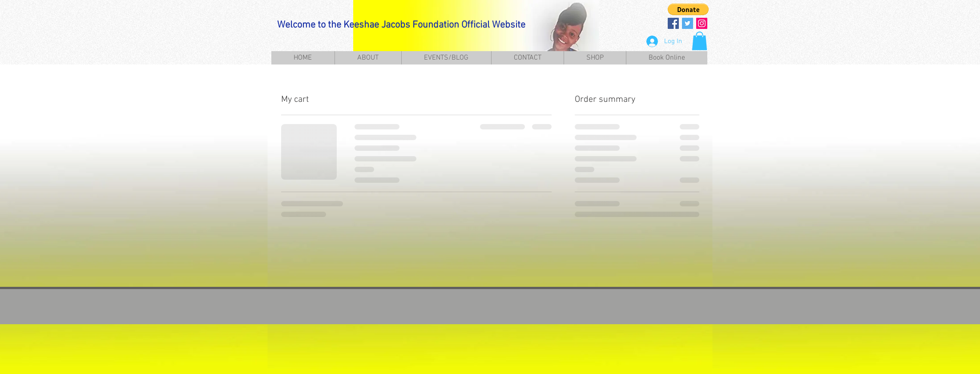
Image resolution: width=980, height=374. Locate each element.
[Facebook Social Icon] (673, 23)
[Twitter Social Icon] (688, 23)
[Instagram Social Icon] (702, 23)
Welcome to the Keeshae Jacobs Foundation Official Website (401, 25)
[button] (688, 9)
